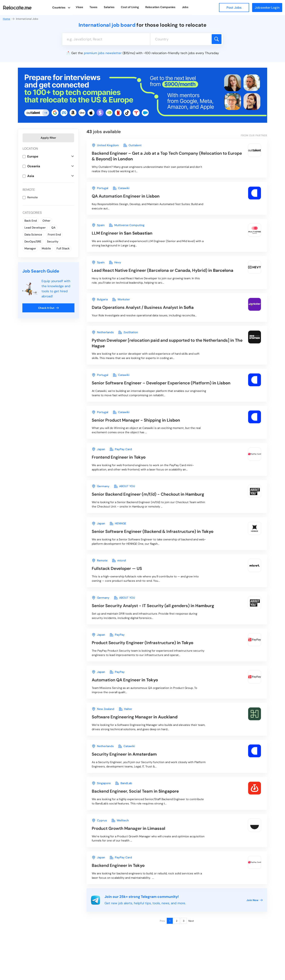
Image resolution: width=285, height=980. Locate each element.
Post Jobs (234, 8)
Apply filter (48, 138)
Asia (31, 176)
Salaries (111, 7)
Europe (33, 156)
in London (164, 157)
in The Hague (168, 350)
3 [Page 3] (184, 945)
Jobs (185, 7)
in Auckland (137, 736)
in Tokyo (121, 468)
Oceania (34, 166)
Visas (83, 7)
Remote (33, 197)
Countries (62, 7)
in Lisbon (128, 198)
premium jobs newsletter (103, 53)
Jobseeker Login (267, 8)
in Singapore (138, 813)
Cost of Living (131, 7)
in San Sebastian (124, 236)
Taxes (96, 7)
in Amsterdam (126, 774)
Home (9, 19)
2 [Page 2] (177, 945)
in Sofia (146, 313)
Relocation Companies (161, 7)
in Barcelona (166, 275)
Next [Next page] (191, 945)
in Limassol (131, 851)
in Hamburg (152, 506)
